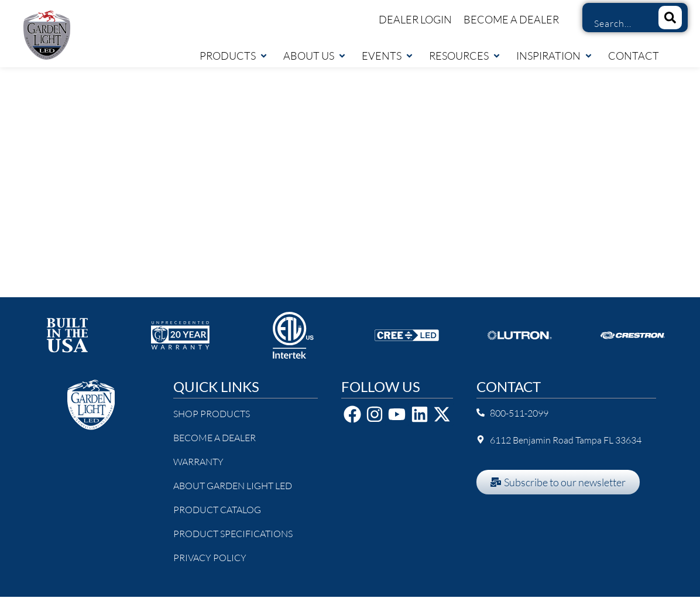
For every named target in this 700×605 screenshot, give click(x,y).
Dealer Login (415, 19)
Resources (465, 56)
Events (388, 56)
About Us (315, 56)
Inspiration (555, 56)
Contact (634, 56)
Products (234, 56)
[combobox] (616, 23)
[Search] (670, 18)
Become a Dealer (511, 19)
